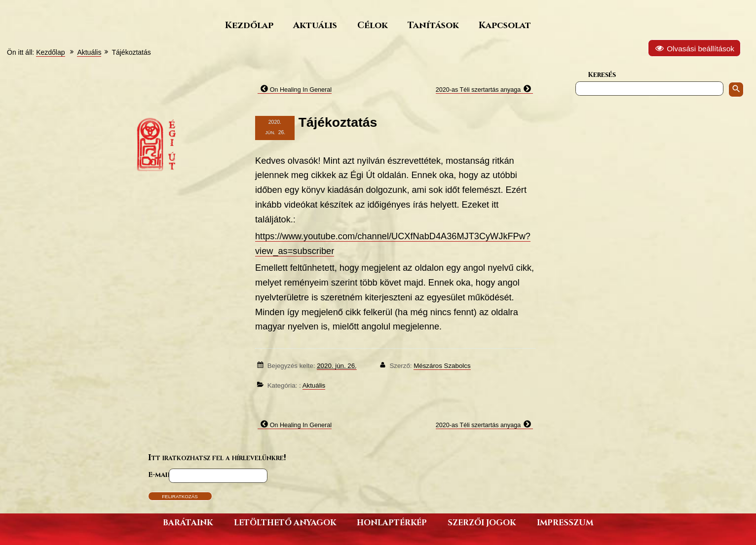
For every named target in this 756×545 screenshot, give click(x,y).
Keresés (602, 74)
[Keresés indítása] (736, 90)
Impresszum (565, 522)
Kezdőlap (249, 25)
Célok (373, 25)
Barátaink (188, 522)
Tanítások (433, 25)
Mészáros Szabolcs (442, 366)
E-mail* (161, 474)
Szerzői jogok (482, 522)
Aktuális (315, 25)
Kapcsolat (505, 25)
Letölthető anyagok (285, 522)
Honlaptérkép (392, 522)
